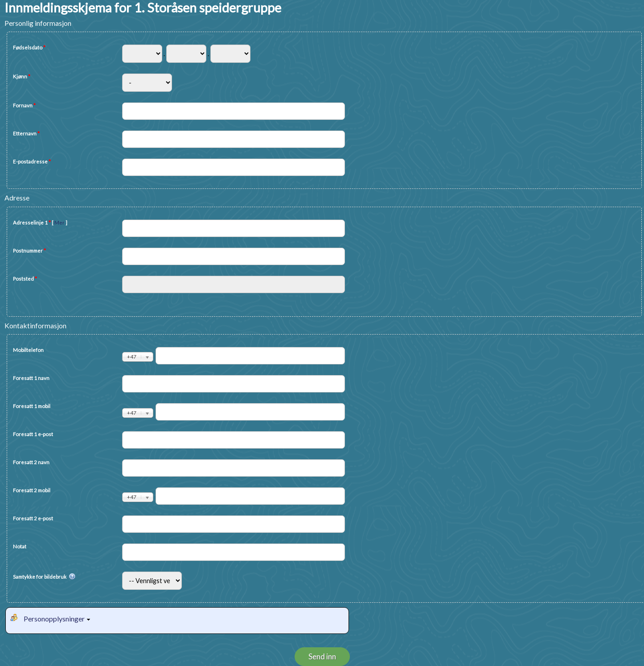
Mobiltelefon (28, 350)
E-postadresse (32, 161)
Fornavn (24, 105)
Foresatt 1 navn (31, 378)
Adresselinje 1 (40, 223)
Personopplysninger (58, 619)
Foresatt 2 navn (31, 462)
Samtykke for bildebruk (44, 577)
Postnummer (29, 251)
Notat (20, 546)
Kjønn (22, 76)
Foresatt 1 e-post (33, 434)
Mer (59, 223)
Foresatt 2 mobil (32, 490)
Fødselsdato (29, 47)
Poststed (25, 279)
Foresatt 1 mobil (32, 406)
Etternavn (26, 133)
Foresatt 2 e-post (33, 518)
